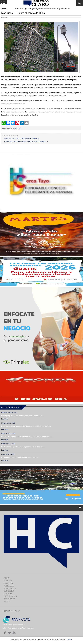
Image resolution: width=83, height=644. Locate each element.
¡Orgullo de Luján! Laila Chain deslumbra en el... (20, 457)
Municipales (17, 128)
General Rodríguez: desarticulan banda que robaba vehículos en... (27, 436)
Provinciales (10, 596)
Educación (9, 591)
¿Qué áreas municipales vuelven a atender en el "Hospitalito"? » (26, 141)
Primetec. (69, 639)
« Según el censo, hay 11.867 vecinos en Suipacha (21, 138)
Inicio (7, 578)
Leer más (5, 419)
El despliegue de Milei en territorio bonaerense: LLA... (22, 416)
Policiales (9, 586)
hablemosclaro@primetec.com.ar (14, 625)
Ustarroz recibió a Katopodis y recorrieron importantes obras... (26, 426)
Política (8, 581)
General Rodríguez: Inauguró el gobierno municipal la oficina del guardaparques (42, 9)
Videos (7, 601)
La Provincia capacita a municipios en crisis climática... (23, 447)
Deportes (8, 583)
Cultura (8, 594)
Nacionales (9, 599)
